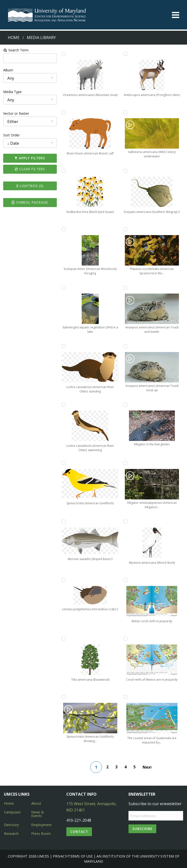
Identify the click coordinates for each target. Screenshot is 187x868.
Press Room (41, 834)
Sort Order (11, 135)
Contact (79, 832)
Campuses (12, 812)
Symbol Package (30, 202)
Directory (11, 825)
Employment (41, 825)
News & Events (38, 814)
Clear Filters (30, 169)
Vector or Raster (16, 113)
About (36, 803)
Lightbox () (30, 186)
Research (11, 834)
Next (147, 767)
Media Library (41, 38)
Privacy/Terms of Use (73, 856)
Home (14, 38)
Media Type (12, 92)
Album (8, 70)
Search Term (16, 50)
